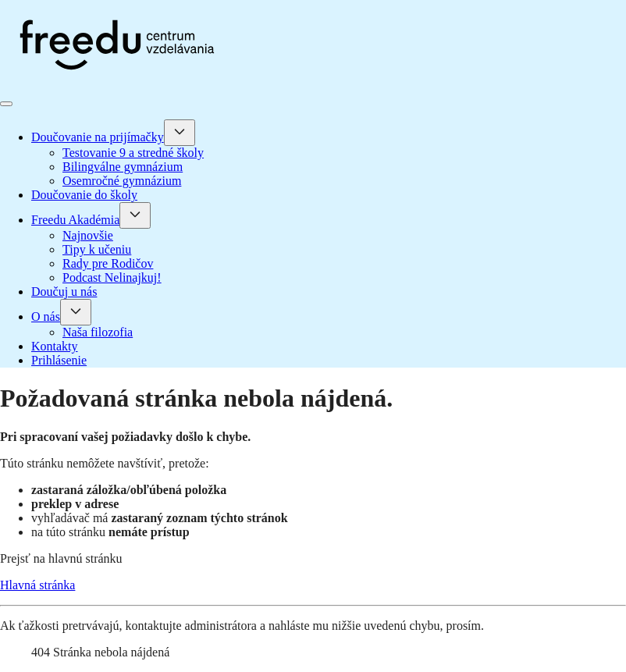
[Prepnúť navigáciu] (6, 104)
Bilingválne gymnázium (123, 167)
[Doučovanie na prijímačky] (180, 133)
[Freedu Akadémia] (135, 215)
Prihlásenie (59, 360)
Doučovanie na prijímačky (98, 137)
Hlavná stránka (37, 585)
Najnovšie (88, 235)
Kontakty (55, 346)
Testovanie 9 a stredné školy (133, 153)
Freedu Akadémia (75, 220)
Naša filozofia (98, 332)
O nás (46, 316)
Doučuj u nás (64, 292)
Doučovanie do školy (84, 195)
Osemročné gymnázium (122, 181)
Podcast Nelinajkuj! (112, 277)
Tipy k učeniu (97, 249)
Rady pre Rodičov (108, 263)
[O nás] (76, 312)
